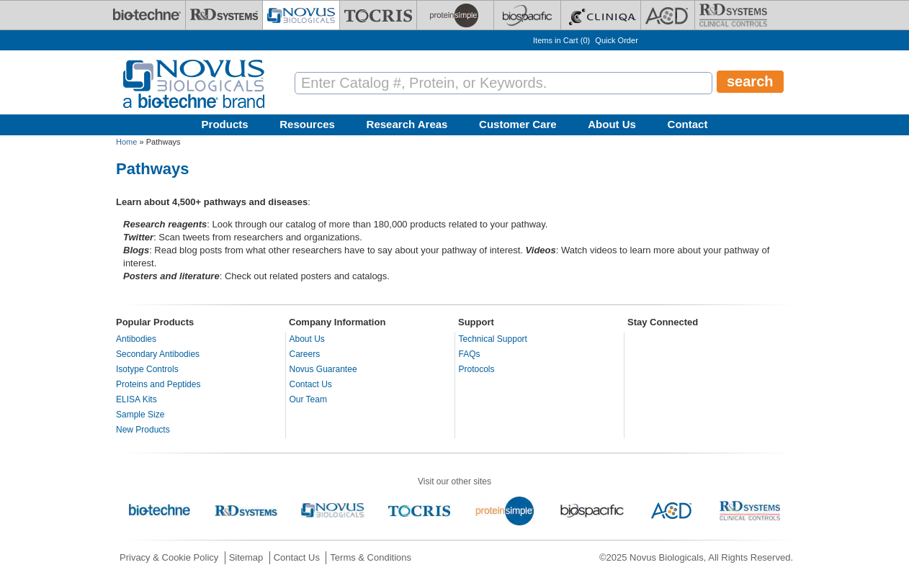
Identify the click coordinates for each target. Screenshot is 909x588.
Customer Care (518, 124)
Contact (688, 124)
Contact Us (311, 384)
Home (126, 142)
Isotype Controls (147, 369)
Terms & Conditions (371, 557)
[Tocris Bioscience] (378, 15)
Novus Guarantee (323, 369)
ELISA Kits (136, 399)
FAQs (470, 354)
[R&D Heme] (733, 15)
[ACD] (668, 15)
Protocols (477, 369)
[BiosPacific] (527, 15)
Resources (307, 124)
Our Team (308, 399)
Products (225, 124)
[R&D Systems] (224, 15)
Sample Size (140, 415)
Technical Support (493, 339)
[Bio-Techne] (147, 15)
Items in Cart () (561, 40)
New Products (143, 430)
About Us (612, 124)
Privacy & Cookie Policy (169, 557)
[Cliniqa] (601, 15)
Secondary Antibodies (158, 354)
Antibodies (136, 339)
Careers (305, 354)
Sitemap (246, 557)
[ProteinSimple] (455, 15)
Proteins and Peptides (158, 384)
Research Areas (407, 124)
